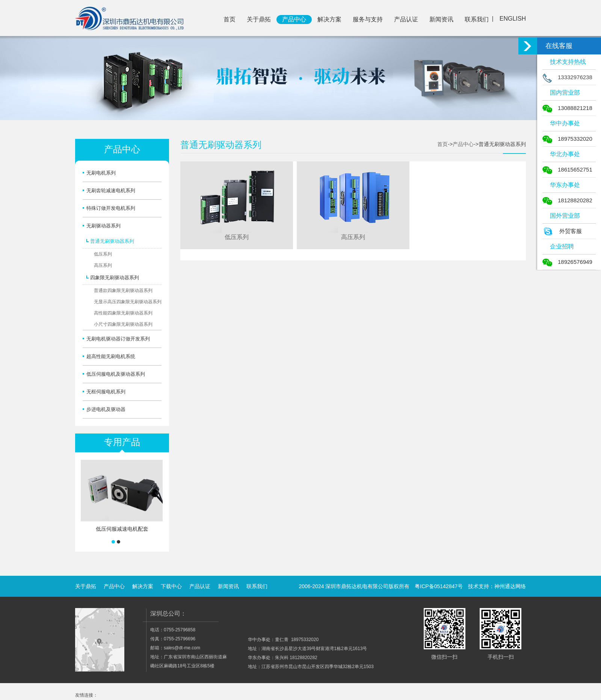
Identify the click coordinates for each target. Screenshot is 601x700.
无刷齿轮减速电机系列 (111, 190)
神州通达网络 (510, 586)
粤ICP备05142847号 (439, 586)
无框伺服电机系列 (106, 392)
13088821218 (567, 108)
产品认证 (406, 19)
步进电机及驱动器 (106, 409)
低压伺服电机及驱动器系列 (116, 374)
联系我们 (477, 19)
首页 (230, 19)
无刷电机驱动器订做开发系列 (118, 339)
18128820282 (567, 200)
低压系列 (103, 254)
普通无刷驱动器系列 (112, 241)
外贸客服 (562, 231)
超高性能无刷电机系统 (111, 356)
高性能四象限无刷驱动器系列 (123, 313)
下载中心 (171, 586)
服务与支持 (368, 19)
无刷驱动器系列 (103, 226)
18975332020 (567, 139)
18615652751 (567, 169)
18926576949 (567, 262)
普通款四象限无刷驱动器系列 (123, 291)
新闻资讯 (441, 19)
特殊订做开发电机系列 (111, 208)
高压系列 (103, 265)
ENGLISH (513, 19)
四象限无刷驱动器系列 (115, 278)
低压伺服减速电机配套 (122, 529)
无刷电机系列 (101, 173)
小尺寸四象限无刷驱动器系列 (123, 324)
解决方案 (329, 19)
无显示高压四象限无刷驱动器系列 (128, 302)
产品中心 (294, 19)
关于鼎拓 (259, 19)
